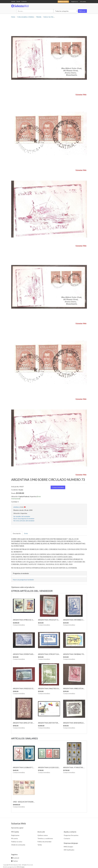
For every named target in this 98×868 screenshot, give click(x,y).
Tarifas (40, 845)
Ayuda (18, 1)
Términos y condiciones (45, 838)
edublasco (17, 507)
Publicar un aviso (17, 842)
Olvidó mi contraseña (18, 845)
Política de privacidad (44, 842)
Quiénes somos (43, 835)
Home (13, 17)
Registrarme (15, 835)
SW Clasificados (69, 850)
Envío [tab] (26, 533)
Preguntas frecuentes (71, 835)
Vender (13, 1)
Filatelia (39, 17)
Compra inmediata (58, 487)
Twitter (15, 861)
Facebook (15, 858)
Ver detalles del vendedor (22, 516)
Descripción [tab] (17, 533)
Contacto (24, 1)
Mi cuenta (83, 2)
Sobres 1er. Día (48, 17)
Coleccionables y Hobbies (26, 17)
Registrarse (75, 2)
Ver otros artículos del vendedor (24, 521)
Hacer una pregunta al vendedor (24, 519)
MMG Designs (68, 847)
